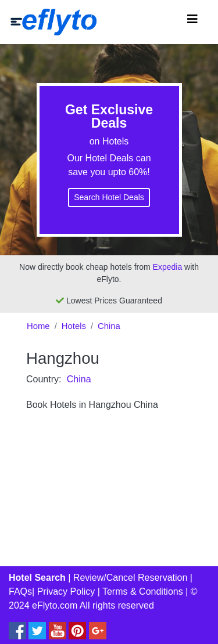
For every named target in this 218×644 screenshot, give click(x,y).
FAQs (20, 591)
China (109, 326)
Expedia (168, 267)
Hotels (74, 326)
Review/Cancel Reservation (131, 578)
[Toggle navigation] (192, 22)
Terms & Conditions (143, 591)
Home (38, 326)
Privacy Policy (66, 591)
